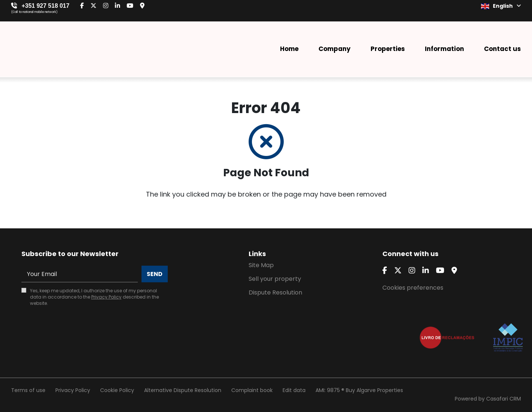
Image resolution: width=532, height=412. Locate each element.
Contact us (502, 49)
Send (155, 274)
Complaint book (252, 390)
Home (289, 49)
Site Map (261, 265)
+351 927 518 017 (45, 6)
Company (335, 49)
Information (444, 49)
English (501, 6)
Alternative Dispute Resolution (183, 390)
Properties (388, 49)
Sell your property (275, 279)
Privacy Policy (106, 297)
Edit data (294, 390)
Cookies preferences (413, 288)
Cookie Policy (117, 390)
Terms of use (28, 390)
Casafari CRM (504, 399)
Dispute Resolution (275, 292)
